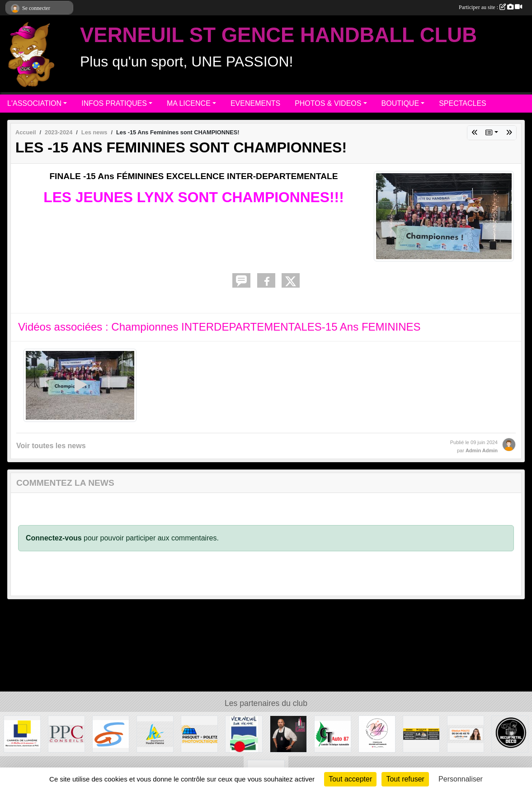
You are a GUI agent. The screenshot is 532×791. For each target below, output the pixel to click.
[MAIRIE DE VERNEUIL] (244, 733)
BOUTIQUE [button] (400, 103)
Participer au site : (490, 7)
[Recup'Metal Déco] (510, 733)
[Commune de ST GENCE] (111, 733)
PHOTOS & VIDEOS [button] (328, 103)
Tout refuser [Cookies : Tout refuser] (405, 779)
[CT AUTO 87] (333, 733)
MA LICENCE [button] (189, 103)
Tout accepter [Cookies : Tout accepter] (350, 779)
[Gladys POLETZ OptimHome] (466, 733)
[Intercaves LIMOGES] (288, 733)
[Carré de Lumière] (22, 733)
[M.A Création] (377, 733)
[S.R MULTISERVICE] (421, 733)
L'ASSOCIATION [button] (34, 103)
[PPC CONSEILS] (66, 733)
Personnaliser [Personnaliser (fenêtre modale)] (461, 779)
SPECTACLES (463, 103)
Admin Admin (482, 450)
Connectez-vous (54, 538)
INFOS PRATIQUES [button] (114, 103)
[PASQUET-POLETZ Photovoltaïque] (199, 733)
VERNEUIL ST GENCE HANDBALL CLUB (278, 35)
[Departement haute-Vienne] (155, 733)
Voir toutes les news (51, 446)
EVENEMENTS (255, 103)
